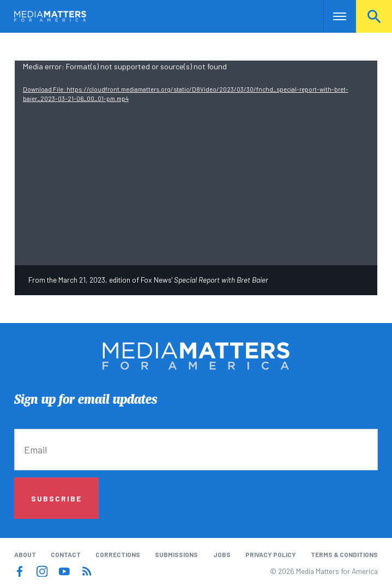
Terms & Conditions (344, 554)
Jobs (222, 554)
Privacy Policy (271, 554)
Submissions (176, 554)
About (25, 554)
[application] (196, 163)
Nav (333, 16)
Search (374, 16)
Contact (66, 554)
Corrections (118, 554)
